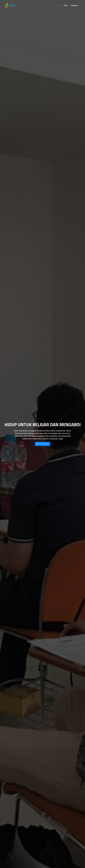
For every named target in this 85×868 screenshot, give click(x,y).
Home (58, 5)
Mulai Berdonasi (42, 444)
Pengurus (74, 5)
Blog (65, 5)
